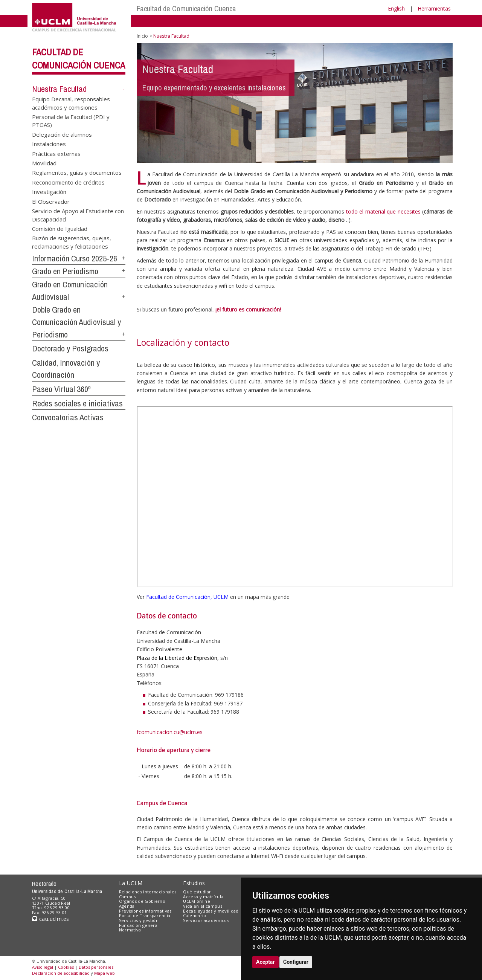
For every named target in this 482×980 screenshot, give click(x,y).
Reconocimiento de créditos (68, 182)
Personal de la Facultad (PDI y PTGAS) (71, 120)
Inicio (142, 36)
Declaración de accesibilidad (61, 973)
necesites (409, 211)
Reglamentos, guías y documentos (77, 172)
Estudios (194, 883)
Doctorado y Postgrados (70, 348)
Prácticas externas (56, 153)
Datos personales (96, 967)
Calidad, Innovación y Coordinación (66, 369)
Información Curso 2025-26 (75, 258)
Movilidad (44, 163)
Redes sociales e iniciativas (77, 403)
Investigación (49, 192)
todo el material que (372, 211)
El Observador (51, 201)
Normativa (130, 930)
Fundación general (139, 925)
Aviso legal (43, 967)
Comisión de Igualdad (60, 229)
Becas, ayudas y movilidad (211, 911)
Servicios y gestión (139, 920)
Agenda (127, 906)
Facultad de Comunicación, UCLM (187, 597)
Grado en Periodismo (65, 271)
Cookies (66, 967)
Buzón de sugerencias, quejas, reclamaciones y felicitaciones (72, 242)
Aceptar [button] (265, 962)
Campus (127, 897)
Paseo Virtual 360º (61, 389)
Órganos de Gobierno (142, 901)
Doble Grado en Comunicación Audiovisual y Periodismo (76, 322)
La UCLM (131, 883)
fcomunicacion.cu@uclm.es (170, 732)
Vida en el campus (203, 906)
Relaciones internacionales (148, 892)
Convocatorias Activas (68, 417)
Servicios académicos (206, 920)
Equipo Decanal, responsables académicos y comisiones (71, 103)
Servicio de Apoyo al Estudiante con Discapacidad (78, 215)
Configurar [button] (296, 962)
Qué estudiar (197, 892)
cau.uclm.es (50, 919)
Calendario (194, 915)
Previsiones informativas (145, 911)
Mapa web (104, 973)
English (396, 8)
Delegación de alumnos (62, 134)
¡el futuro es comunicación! (248, 309)
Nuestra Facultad (59, 89)
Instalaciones (49, 144)
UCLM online (197, 901)
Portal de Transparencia (145, 915)
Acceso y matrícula (203, 897)
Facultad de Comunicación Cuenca (186, 8)
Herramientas (434, 8)
